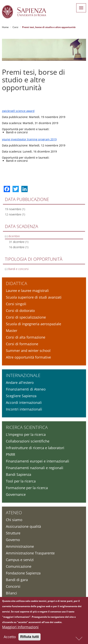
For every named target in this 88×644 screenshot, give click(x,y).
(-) (7, 236)
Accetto (10, 637)
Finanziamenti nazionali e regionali (35, 468)
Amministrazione (20, 546)
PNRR (10, 454)
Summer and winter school (28, 351)
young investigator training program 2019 (29, 139)
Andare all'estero (20, 382)
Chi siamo (14, 520)
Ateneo (14, 512)
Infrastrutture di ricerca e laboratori (35, 448)
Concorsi (13, 586)
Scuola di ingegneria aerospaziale (34, 324)
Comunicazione (19, 566)
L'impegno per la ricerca (26, 434)
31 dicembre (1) (19, 242)
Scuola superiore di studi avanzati (34, 297)
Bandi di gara (17, 580)
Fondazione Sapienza (23, 573)
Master (12, 331)
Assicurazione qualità (23, 526)
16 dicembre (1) (19, 247)
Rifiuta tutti (29, 637)
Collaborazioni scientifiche (28, 441)
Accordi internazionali (24, 402)
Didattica (16, 283)
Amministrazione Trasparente (30, 553)
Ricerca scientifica (27, 427)
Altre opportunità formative (28, 357)
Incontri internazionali (24, 409)
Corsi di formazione (22, 344)
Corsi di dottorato (20, 311)
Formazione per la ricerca (27, 488)
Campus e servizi (20, 560)
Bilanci (11, 593)
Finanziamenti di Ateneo (26, 389)
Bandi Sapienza (19, 474)
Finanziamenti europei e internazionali (38, 461)
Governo (13, 540)
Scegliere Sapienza (21, 396)
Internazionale (23, 375)
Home (5, 27)
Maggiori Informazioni (20, 628)
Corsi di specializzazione (26, 317)
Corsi (15, 27)
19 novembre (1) (15, 209)
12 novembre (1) (15, 214)
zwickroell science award (18, 111)
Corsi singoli (16, 304)
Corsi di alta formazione (26, 337)
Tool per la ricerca (21, 481)
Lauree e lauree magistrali (27, 291)
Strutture (13, 533)
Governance (16, 494)
